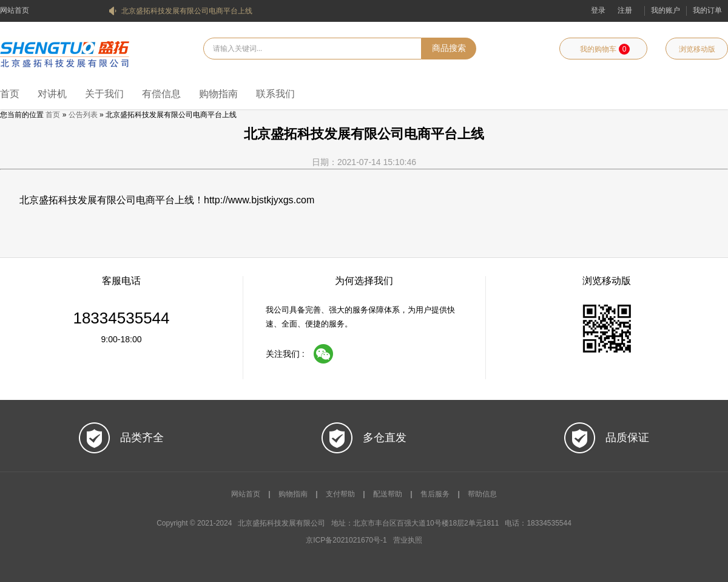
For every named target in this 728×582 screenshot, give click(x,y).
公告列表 (83, 115)
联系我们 (275, 94)
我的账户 (666, 10)
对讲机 (52, 94)
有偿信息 (161, 94)
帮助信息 (482, 494)
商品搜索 (449, 48)
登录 (598, 10)
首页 (10, 94)
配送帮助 (388, 494)
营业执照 (408, 540)
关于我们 (104, 94)
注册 (625, 10)
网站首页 (15, 10)
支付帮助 (340, 494)
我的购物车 (605, 49)
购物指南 (218, 94)
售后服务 (435, 494)
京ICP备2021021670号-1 (346, 540)
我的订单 (707, 10)
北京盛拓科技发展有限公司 (65, 53)
